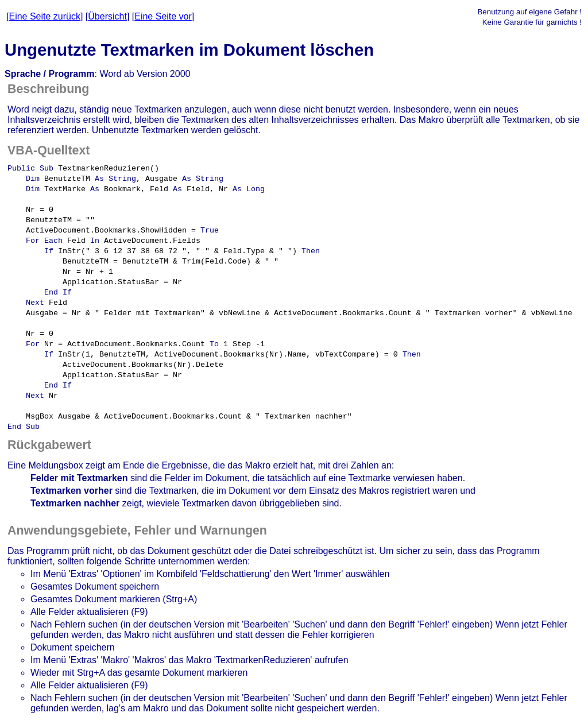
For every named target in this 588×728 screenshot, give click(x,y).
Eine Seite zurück (45, 16)
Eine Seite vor (163, 16)
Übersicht (107, 16)
